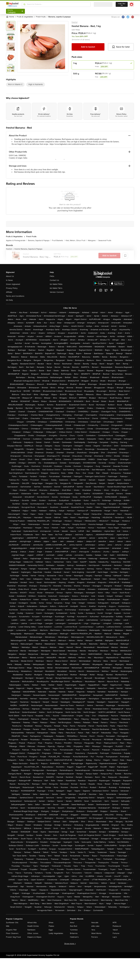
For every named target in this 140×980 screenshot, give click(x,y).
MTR (115, 923)
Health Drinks (33, 926)
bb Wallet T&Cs (56, 288)
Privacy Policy (12, 288)
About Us (10, 276)
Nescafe (95, 923)
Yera (93, 930)
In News (9, 280)
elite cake (95, 926)
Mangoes (93, 240)
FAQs (52, 276)
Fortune (116, 933)
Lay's (115, 937)
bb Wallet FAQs (56, 284)
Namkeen (31, 930)
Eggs (51, 930)
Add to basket (88, 47)
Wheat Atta (32, 923)
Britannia (74, 933)
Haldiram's (74, 937)
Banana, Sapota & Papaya (39, 240)
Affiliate (9, 292)
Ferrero (95, 937)
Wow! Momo (96, 933)
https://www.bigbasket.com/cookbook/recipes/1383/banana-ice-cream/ (77, 144)
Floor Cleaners (12, 933)
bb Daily (9, 300)
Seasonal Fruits (105, 240)
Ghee (51, 923)
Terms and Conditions (15, 296)
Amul (72, 923)
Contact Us (54, 280)
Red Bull (74, 926)
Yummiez (74, 930)
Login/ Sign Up (122, 4)
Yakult (115, 930)
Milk (8, 926)
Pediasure (117, 926)
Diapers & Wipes (34, 937)
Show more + (70, 944)
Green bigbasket (13, 284)
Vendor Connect (57, 292)
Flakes (51, 926)
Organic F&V (11, 930)
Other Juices (33, 933)
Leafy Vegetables (56, 933)
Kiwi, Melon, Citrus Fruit (76, 240)
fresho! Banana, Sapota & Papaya (28, 249)
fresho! (75, 22)
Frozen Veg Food (13, 937)
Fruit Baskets (58, 240)
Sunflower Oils (12, 923)
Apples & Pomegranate (16, 240)
